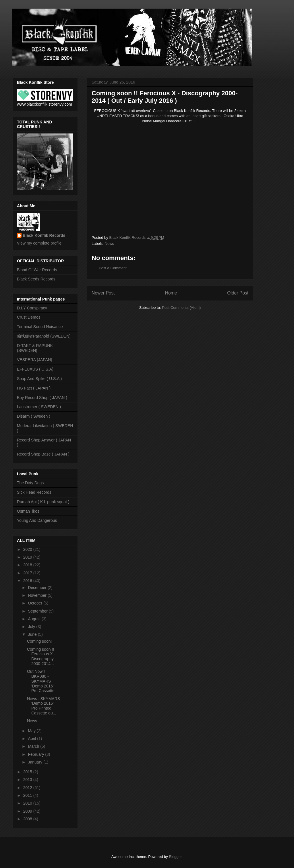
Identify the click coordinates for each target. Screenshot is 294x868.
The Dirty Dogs (30, 483)
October (36, 603)
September (38, 611)
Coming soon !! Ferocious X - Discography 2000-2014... (41, 656)
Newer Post (103, 293)
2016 (28, 581)
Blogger (175, 857)
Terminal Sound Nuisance (40, 327)
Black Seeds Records (36, 279)
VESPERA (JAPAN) (35, 360)
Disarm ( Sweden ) (34, 416)
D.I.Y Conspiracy (32, 308)
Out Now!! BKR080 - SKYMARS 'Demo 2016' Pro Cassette (41, 681)
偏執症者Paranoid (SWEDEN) (44, 336)
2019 (28, 557)
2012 (28, 788)
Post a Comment (113, 268)
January (36, 762)
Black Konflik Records (44, 235)
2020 (28, 549)
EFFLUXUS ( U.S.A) (35, 369)
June (33, 634)
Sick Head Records (34, 492)
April (32, 739)
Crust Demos (29, 317)
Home (171, 293)
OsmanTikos (28, 511)
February (36, 754)
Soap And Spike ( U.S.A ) (39, 379)
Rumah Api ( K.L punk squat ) (43, 502)
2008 (28, 819)
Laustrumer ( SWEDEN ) (39, 407)
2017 (28, 573)
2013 (28, 780)
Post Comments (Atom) (181, 308)
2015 (28, 772)
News (110, 244)
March (34, 746)
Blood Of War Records (37, 270)
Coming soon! (39, 641)
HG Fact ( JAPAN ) (34, 388)
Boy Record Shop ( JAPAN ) (42, 398)
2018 (28, 565)
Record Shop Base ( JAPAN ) (43, 454)
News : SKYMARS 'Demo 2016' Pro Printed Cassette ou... (43, 706)
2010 (28, 803)
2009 (28, 811)
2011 (28, 795)
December (38, 588)
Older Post (238, 293)
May (32, 731)
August (35, 619)
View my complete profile (39, 243)
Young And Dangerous (37, 520)
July (32, 627)
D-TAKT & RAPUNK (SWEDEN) (35, 348)
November (38, 595)
